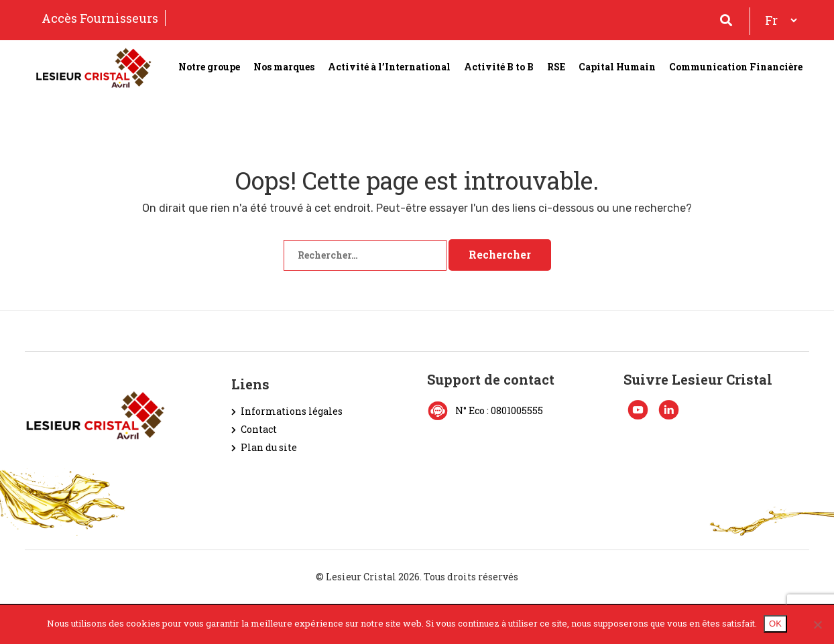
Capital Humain (617, 67)
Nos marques (284, 67)
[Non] (817, 625)
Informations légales (292, 411)
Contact (259, 429)
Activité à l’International (389, 67)
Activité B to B (499, 67)
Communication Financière (736, 67)
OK (775, 624)
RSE (556, 67)
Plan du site (269, 447)
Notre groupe (209, 67)
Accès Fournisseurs (100, 18)
